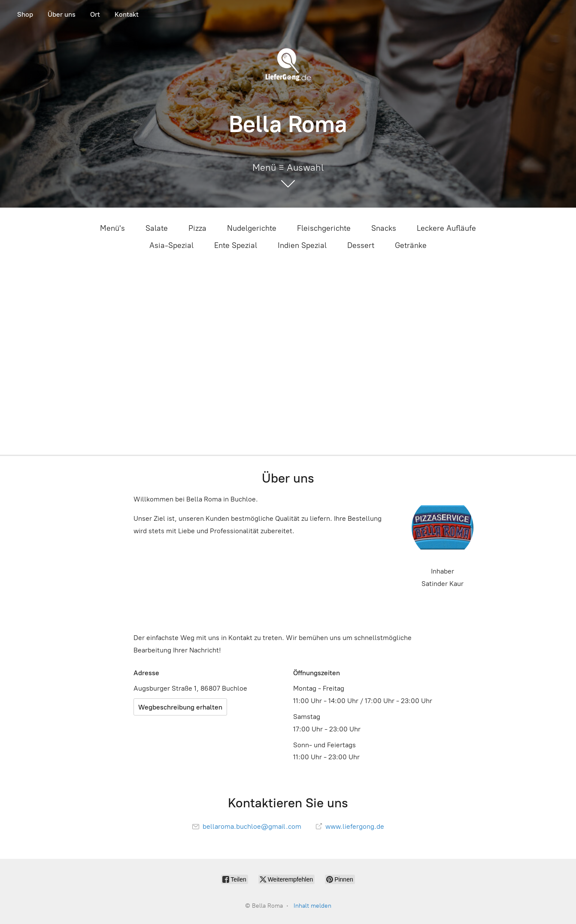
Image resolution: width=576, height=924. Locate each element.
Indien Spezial (302, 245)
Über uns (62, 14)
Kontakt (127, 14)
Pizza (197, 228)
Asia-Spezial (171, 245)
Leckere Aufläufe (446, 228)
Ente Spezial (236, 245)
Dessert (361, 245)
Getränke (411, 245)
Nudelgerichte (252, 228)
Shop (25, 14)
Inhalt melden (312, 906)
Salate (157, 228)
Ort (95, 14)
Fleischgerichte (324, 228)
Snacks (384, 228)
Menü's (112, 228)
